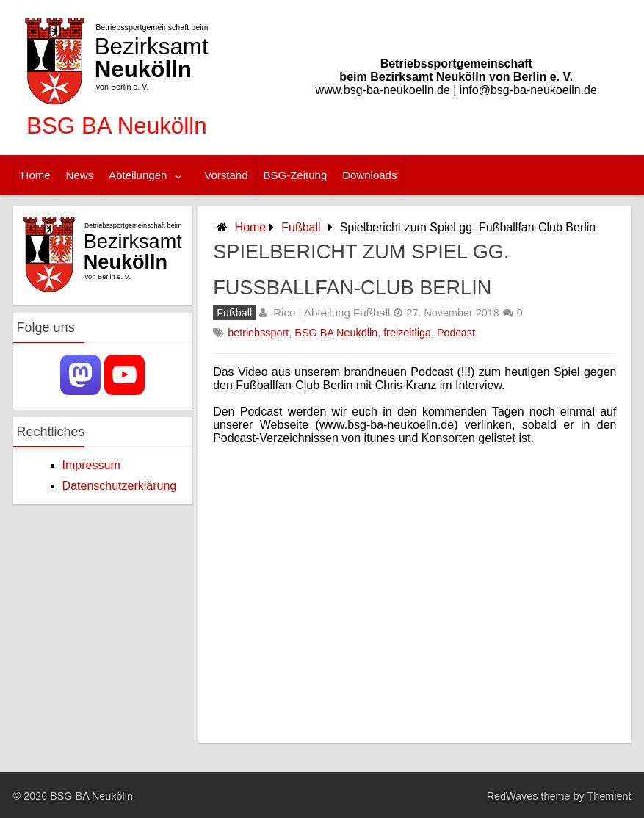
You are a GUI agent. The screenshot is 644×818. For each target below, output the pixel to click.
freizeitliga (407, 333)
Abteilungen (138, 175)
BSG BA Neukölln (336, 333)
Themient (609, 796)
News (80, 175)
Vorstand (226, 175)
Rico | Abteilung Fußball (332, 312)
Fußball (301, 227)
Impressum (91, 465)
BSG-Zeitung (296, 175)
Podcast (456, 333)
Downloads (369, 175)
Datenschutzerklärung (120, 486)
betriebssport (258, 333)
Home (36, 175)
